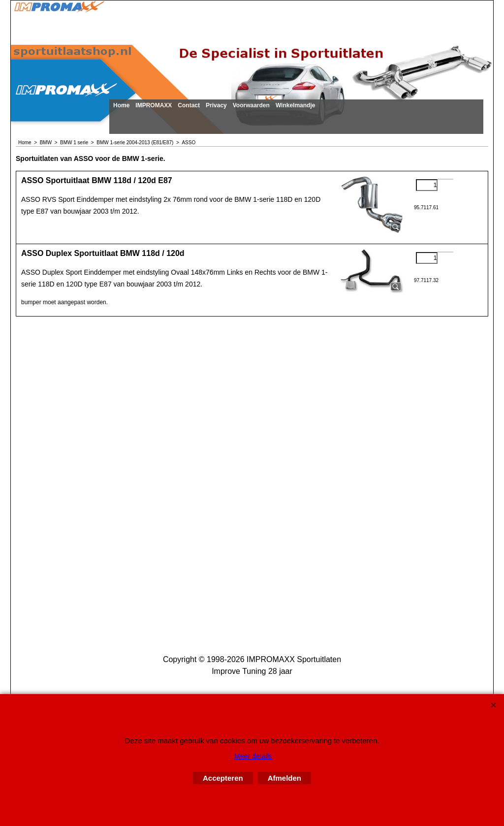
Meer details (253, 756)
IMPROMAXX (154, 105)
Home (121, 105)
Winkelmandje (296, 105)
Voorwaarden (251, 105)
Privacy (216, 105)
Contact (189, 105)
